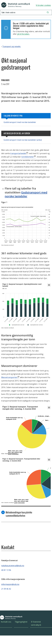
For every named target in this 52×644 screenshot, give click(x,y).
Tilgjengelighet (21, 622)
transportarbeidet (18, 153)
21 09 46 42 (6, 589)
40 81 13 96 (6, 570)
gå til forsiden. (23, 34)
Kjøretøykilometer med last (36, 325)
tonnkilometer (28, 157)
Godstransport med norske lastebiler (20, 122)
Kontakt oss (6, 622)
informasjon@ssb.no (10, 584)
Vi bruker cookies (43, 5)
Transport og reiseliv (12, 46)
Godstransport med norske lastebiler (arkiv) (23, 140)
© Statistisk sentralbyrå (36, 623)
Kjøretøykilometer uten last (18, 325)
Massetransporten (9, 377)
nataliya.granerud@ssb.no (13, 566)
